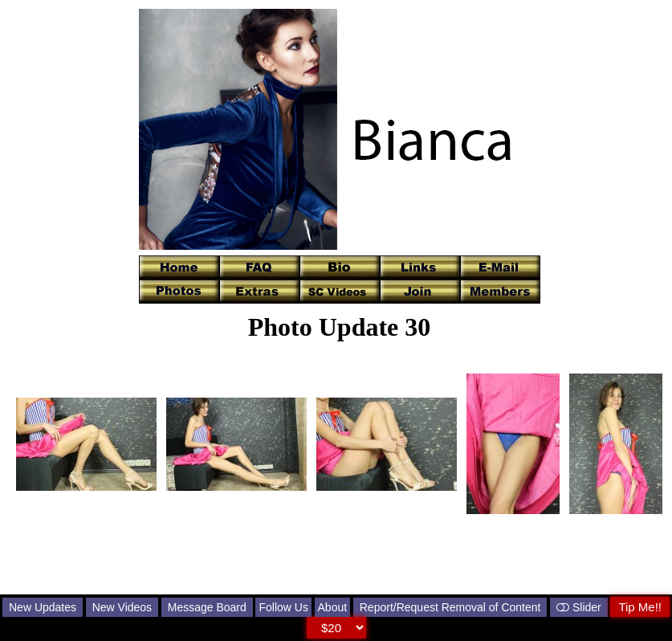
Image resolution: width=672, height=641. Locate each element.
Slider (579, 607)
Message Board (207, 607)
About (333, 607)
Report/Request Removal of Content (450, 607)
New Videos (122, 607)
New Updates (43, 607)
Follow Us (283, 607)
